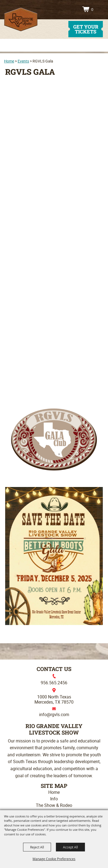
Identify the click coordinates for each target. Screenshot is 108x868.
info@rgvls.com (54, 714)
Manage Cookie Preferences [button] (54, 859)
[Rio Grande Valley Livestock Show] (21, 19)
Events (23, 61)
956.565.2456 (54, 683)
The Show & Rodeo (54, 805)
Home (9, 61)
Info (54, 799)
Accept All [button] (70, 847)
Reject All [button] (37, 847)
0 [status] (92, 9)
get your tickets (86, 29)
